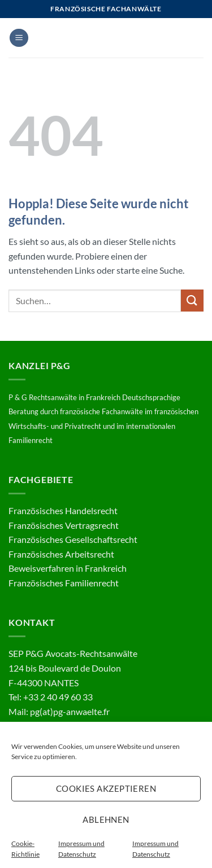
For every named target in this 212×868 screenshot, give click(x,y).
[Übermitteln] (192, 301)
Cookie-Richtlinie (25, 849)
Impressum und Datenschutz (81, 849)
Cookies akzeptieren (106, 788)
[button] (19, 38)
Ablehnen (106, 819)
